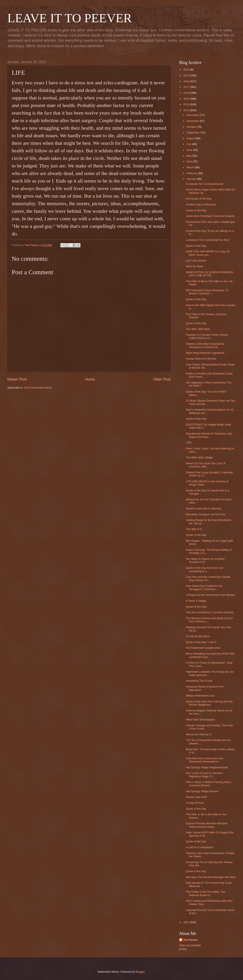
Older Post (162, 379)
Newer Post (17, 379)
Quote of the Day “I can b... (202, 642)
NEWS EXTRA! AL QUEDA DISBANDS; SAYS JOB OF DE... (210, 274)
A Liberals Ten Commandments (205, 184)
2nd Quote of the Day (199, 199)
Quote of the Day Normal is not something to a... (204, 569)
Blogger (140, 972)
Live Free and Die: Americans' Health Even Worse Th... (208, 578)
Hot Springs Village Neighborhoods (207, 767)
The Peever (191, 940)
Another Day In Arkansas (201, 204)
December (193, 115)
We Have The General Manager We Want (211, 877)
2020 (187, 70)
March (191, 167)
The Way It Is (194, 529)
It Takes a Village (196, 601)
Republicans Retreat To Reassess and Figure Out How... (209, 435)
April (189, 161)
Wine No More (194, 266)
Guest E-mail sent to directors (204, 508)
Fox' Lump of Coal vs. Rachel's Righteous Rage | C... (204, 775)
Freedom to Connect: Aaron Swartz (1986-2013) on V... (207, 336)
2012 (187, 922)
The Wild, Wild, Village (199, 457)
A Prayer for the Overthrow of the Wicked (210, 595)
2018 (187, 81)
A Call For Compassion (200, 847)
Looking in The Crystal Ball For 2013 (208, 240)
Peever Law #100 (196, 797)
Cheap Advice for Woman (201, 359)
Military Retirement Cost (200, 696)
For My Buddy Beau (198, 636)
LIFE (189, 443)
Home (90, 379)
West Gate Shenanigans (200, 720)
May (189, 156)
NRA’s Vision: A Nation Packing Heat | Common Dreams (208, 784)
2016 (187, 93)
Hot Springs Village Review (202, 791)
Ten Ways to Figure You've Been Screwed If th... (205, 560)
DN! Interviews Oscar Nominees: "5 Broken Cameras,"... (207, 292)
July (189, 144)
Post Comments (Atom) (38, 388)
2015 (187, 99)
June (190, 150)
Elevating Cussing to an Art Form (206, 514)
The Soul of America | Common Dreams (210, 612)
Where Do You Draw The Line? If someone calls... (206, 465)
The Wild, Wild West (198, 329)
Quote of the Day (196, 210)
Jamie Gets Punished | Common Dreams (210, 216)
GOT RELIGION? (196, 261)
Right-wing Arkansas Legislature (205, 353)
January (192, 179)
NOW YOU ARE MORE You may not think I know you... (208, 253)
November (193, 121)
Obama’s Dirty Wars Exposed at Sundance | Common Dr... (205, 345)
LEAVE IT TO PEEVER (70, 18)
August (191, 138)
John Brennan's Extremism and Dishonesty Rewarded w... (205, 760)
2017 (187, 87)
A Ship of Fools (195, 803)
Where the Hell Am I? (199, 734)
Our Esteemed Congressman (203, 648)
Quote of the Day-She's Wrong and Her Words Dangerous (209, 703)
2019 (187, 75)
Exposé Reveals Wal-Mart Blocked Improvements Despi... (207, 825)
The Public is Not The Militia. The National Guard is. (206, 893)
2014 (187, 104)
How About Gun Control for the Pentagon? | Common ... (204, 587)
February (192, 173)
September (193, 132)
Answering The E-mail (199, 681)
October (192, 127)
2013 (187, 110)
